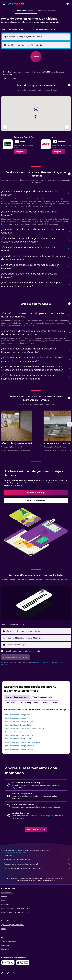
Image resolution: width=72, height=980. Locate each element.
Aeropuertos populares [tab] (29, 703)
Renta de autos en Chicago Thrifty (18, 739)
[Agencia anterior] (5, 127)
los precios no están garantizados (15, 852)
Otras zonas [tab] (11, 703)
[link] (21, 152)
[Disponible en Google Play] (8, 963)
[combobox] (14, 30)
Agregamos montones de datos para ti (37, 864)
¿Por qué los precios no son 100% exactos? (37, 868)
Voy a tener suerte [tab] (50, 703)
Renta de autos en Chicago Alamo (18, 715)
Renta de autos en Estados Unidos (31, 878)
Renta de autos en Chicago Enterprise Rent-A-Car (24, 729)
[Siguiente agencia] (67, 127)
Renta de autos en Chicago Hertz (18, 732)
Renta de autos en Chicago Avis (17, 718)
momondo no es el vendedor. (37, 860)
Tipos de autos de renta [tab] (42, 697)
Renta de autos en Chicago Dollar (18, 725)
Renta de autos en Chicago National (19, 735)
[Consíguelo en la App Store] (23, 963)
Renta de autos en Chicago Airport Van (20, 746)
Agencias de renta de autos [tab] (17, 697)
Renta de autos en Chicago (26, 880)
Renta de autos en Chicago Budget (19, 722)
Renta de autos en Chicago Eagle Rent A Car (22, 742)
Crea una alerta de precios (44, 816)
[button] (4, 4)
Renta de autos (12, 878)
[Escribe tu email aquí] (38, 645)
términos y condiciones (41, 662)
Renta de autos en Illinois (54, 878)
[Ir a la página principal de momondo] (16, 4)
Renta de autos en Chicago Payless (19, 749)
